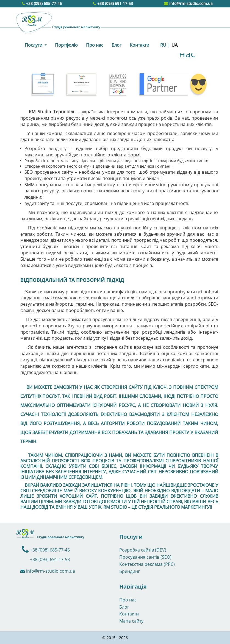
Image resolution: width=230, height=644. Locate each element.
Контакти (139, 45)
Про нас (95, 45)
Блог (117, 45)
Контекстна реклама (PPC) (147, 564)
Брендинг (130, 571)
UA (174, 45)
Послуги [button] (34, 45)
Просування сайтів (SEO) (145, 557)
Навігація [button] (133, 587)
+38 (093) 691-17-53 (115, 3)
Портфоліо (66, 45)
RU (163, 45)
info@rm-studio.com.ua (188, 3)
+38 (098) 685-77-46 (44, 3)
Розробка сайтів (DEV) (143, 550)
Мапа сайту (131, 621)
